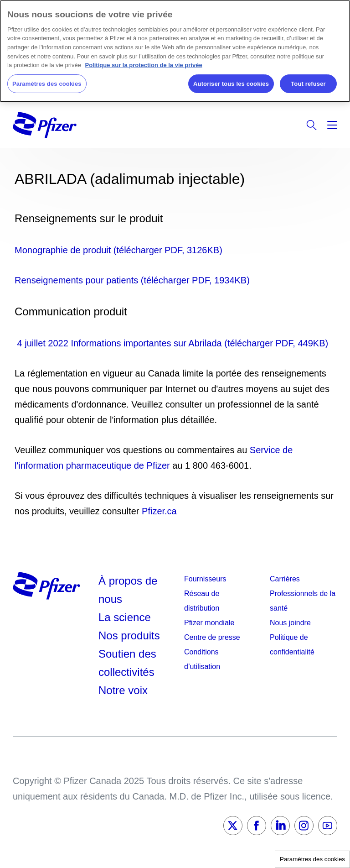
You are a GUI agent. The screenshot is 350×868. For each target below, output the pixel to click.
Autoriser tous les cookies (231, 84)
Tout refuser (308, 84)
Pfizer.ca (159, 511)
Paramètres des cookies (312, 859)
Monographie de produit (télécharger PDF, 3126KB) (118, 250)
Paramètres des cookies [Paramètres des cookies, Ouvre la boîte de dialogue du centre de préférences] (47, 84)
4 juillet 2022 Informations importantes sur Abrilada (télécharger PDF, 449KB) (171, 343)
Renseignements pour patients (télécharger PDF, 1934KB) (132, 280)
